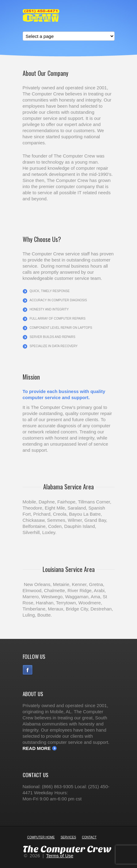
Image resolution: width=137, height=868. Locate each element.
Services (68, 837)
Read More (37, 748)
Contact (89, 837)
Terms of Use (60, 856)
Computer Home (41, 837)
